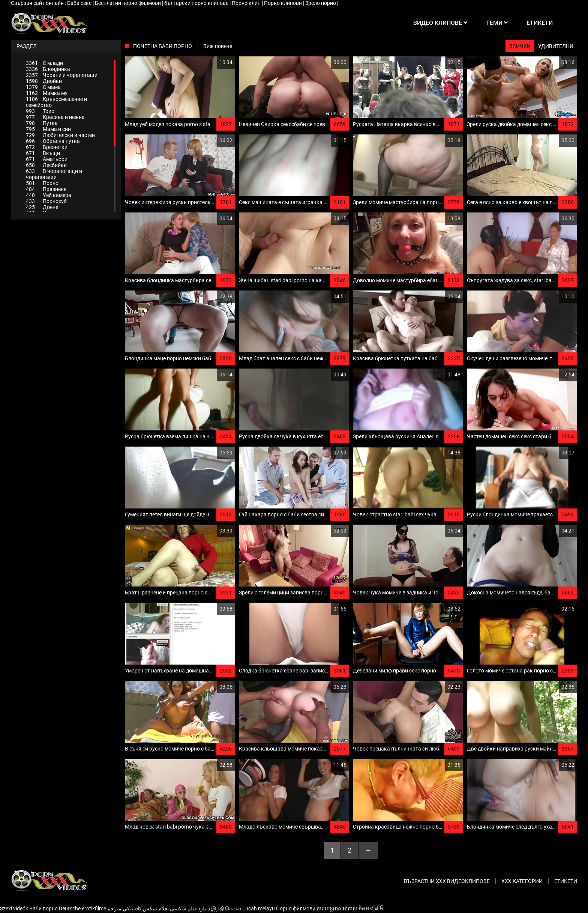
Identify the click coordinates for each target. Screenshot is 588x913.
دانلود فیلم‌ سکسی (190, 908)
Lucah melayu (259, 908)
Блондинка (48, 69)
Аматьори (47, 159)
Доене (42, 207)
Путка (42, 123)
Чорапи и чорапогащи (62, 75)
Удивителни (556, 46)
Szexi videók (14, 908)
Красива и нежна (55, 117)
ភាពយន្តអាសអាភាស (337, 908)
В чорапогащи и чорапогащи (54, 174)
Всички (520, 46)
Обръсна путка (53, 141)
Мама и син (48, 129)
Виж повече (218, 46)
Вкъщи (43, 153)
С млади (44, 63)
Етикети (566, 881)
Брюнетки (47, 147)
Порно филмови (296, 908)
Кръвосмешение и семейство (56, 102)
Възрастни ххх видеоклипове (447, 881)
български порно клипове (197, 3)
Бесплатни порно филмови (128, 3)
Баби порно (43, 908)
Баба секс (80, 3)
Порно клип (247, 3)
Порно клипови (283, 3)
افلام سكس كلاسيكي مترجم (138, 908)
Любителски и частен (60, 135)
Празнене (46, 189)
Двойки (44, 81)
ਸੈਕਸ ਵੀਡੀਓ (371, 908)
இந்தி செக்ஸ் (226, 908)
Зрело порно (321, 3)
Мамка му (47, 93)
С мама (43, 87)
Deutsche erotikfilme (82, 908)
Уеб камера (49, 195)
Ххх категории (522, 881)
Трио (40, 111)
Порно (42, 183)
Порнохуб (46, 201)
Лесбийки (46, 165)
